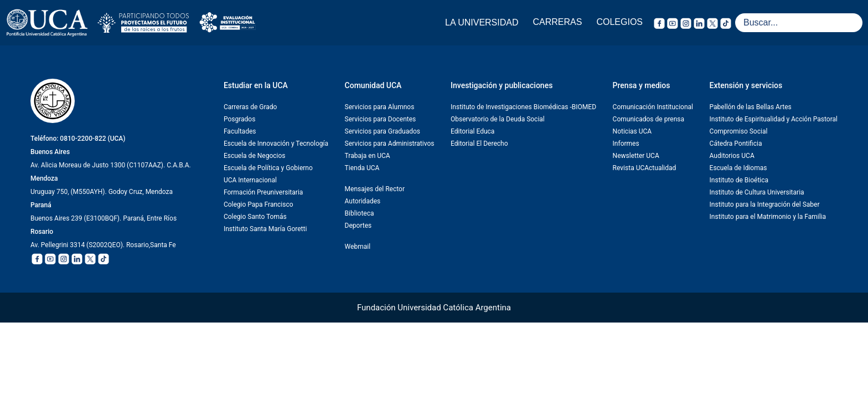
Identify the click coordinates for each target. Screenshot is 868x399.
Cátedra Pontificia (736, 144)
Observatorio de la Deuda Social (498, 119)
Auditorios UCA (732, 156)
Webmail (358, 247)
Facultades (240, 131)
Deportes (358, 226)
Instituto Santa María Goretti (265, 229)
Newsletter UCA (636, 156)
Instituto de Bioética (739, 180)
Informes (626, 144)
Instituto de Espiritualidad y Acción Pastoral (774, 119)
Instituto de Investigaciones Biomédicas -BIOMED (523, 107)
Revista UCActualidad (645, 168)
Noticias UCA (632, 131)
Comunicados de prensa (649, 119)
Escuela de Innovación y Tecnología (276, 144)
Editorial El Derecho (479, 144)
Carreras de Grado (250, 107)
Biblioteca (360, 213)
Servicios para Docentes (381, 119)
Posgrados (239, 119)
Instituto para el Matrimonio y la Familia (768, 217)
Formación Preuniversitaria (263, 192)
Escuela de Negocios (255, 156)
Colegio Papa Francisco (259, 204)
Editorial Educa (472, 131)
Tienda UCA (362, 168)
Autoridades (363, 201)
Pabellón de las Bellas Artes (751, 107)
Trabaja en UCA (368, 156)
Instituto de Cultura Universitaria (757, 192)
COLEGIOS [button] (619, 22)
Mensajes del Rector (375, 189)
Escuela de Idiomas (738, 168)
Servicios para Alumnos (380, 107)
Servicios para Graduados (383, 131)
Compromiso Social (739, 131)
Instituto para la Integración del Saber (765, 204)
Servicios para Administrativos (390, 144)
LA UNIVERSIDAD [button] (482, 22)
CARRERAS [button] (558, 22)
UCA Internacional (250, 180)
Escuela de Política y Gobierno (268, 168)
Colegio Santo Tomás (255, 217)
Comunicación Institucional (653, 107)
